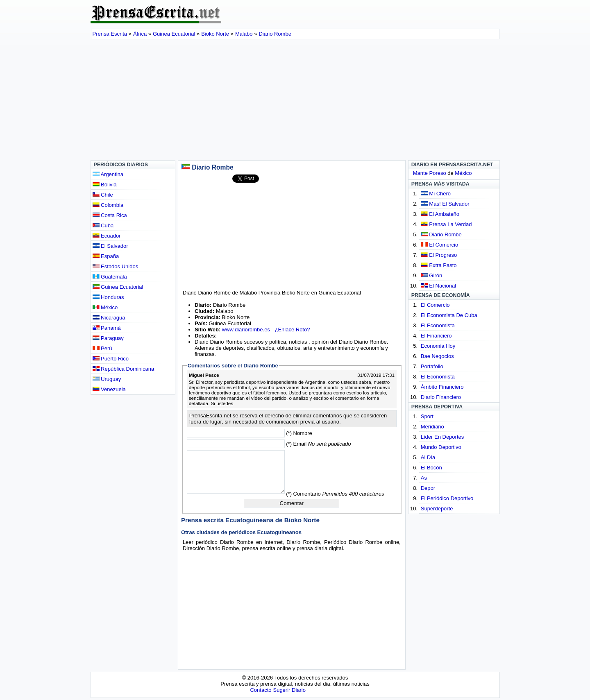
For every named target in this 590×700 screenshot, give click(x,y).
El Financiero (436, 336)
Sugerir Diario (289, 690)
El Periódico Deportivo (447, 498)
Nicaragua (109, 318)
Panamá (107, 328)
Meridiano (432, 427)
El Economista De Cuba (449, 315)
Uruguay (107, 379)
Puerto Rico (111, 359)
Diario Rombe (445, 234)
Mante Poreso (430, 173)
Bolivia (105, 185)
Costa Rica (110, 215)
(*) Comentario (335, 494)
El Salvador (110, 246)
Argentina (108, 174)
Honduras (108, 297)
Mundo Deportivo (441, 447)
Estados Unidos (116, 266)
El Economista (438, 325)
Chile (103, 195)
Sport (427, 416)
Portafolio (432, 366)
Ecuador (107, 236)
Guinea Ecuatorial (118, 287)
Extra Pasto (443, 265)
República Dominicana (124, 369)
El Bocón (431, 468)
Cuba (103, 225)
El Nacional (442, 286)
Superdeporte (437, 509)
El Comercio (444, 245)
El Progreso (443, 255)
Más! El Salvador (449, 204)
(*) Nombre (299, 433)
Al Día (428, 457)
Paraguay (108, 338)
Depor (428, 488)
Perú (102, 348)
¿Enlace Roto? (292, 330)
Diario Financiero (441, 397)
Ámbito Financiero (442, 387)
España (106, 256)
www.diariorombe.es (246, 330)
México (105, 307)
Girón (436, 275)
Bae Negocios (437, 356)
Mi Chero (440, 194)
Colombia (108, 205)
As (424, 478)
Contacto (261, 690)
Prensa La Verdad (450, 224)
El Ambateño (444, 214)
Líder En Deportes (442, 437)
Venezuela (109, 389)
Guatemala (110, 277)
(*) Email (318, 444)
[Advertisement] (295, 101)
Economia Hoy (438, 346)
